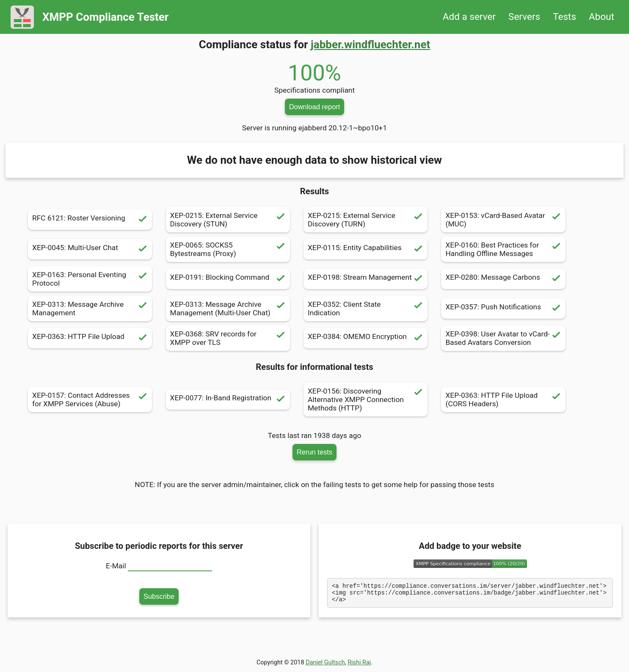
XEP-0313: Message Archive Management (90, 308)
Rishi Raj (359, 665)
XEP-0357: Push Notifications (503, 308)
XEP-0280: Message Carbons (503, 279)
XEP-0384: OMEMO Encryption (366, 338)
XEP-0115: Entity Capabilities (366, 249)
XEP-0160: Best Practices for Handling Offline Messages (503, 249)
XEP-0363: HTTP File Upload (90, 338)
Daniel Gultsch (325, 665)
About (601, 17)
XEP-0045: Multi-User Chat (90, 249)
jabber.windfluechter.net (370, 44)
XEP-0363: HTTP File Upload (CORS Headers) (503, 399)
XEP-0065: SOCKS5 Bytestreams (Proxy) (228, 249)
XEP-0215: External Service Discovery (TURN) (366, 220)
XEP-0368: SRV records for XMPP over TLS (228, 338)
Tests (564, 17)
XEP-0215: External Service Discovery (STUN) (228, 220)
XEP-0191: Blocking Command (228, 279)
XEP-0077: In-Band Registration (228, 399)
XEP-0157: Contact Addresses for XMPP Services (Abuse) (90, 399)
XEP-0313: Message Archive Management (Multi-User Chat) (228, 308)
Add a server (469, 17)
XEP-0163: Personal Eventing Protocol (90, 279)
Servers (524, 17)
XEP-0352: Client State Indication (366, 308)
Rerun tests (314, 452)
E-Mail (116, 566)
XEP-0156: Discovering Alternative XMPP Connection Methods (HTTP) (366, 399)
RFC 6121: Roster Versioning (90, 220)
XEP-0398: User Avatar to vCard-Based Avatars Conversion (503, 338)
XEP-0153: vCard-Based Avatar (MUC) (503, 220)
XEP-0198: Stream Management (366, 279)
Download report (315, 107)
